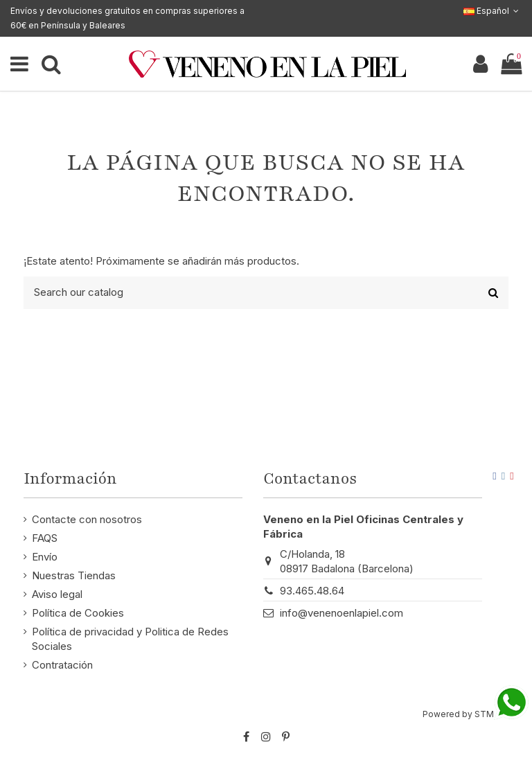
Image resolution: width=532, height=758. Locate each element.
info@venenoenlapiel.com (342, 613)
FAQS (45, 538)
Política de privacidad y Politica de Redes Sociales (130, 639)
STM (484, 714)
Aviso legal (57, 594)
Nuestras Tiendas (74, 575)
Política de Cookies (78, 613)
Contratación (62, 665)
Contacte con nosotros (87, 519)
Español (493, 11)
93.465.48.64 (312, 591)
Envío (45, 557)
